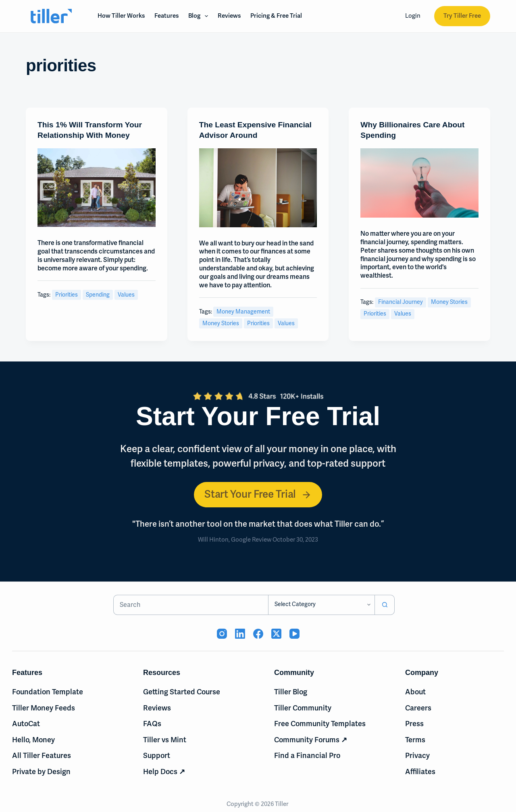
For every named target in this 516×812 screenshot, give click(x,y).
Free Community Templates (320, 724)
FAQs (152, 724)
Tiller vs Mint (165, 740)
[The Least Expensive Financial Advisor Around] (258, 188)
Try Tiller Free (462, 16)
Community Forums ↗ (311, 740)
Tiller (282, 804)
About (415, 692)
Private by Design (41, 772)
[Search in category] (321, 605)
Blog (200, 16)
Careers (418, 708)
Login (413, 16)
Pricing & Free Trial (276, 16)
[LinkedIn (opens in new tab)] (240, 634)
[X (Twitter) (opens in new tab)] (276, 634)
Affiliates (420, 772)
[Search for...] (191, 605)
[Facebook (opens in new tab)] (258, 634)
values (126, 295)
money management (243, 312)
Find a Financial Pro (307, 756)
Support (157, 756)
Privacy (417, 756)
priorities (67, 295)
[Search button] (385, 605)
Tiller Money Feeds (44, 708)
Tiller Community (303, 708)
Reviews (229, 16)
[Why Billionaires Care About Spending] (419, 183)
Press (414, 724)
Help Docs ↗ (164, 772)
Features (166, 16)
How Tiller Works (121, 16)
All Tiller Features (42, 756)
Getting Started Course (182, 692)
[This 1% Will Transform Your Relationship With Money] (97, 188)
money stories (221, 323)
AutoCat (26, 724)
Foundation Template (48, 692)
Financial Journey (401, 302)
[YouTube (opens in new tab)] (294, 634)
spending (98, 295)
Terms (415, 740)
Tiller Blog (291, 692)
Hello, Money (33, 740)
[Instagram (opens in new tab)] (222, 634)
